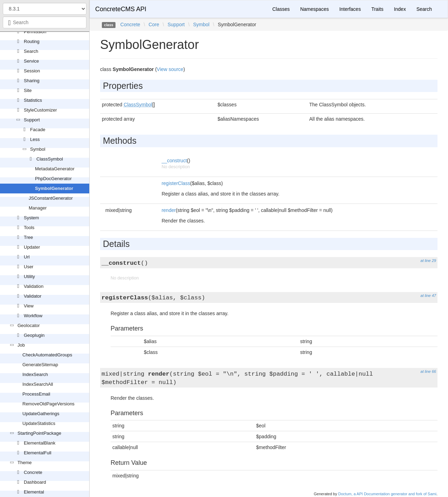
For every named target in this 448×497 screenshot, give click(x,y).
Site (28, 90)
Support (32, 120)
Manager (38, 208)
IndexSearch (35, 374)
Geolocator (29, 325)
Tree (28, 237)
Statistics (33, 100)
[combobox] (45, 22)
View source (170, 69)
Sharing (32, 81)
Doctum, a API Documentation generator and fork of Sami (387, 494)
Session (32, 71)
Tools (29, 228)
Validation (34, 286)
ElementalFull (38, 453)
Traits (377, 9)
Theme (24, 463)
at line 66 (428, 371)
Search (31, 51)
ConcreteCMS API (121, 9)
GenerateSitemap (40, 365)
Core (154, 24)
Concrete (33, 472)
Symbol (38, 149)
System (31, 218)
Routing (32, 41)
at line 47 (428, 296)
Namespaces (315, 9)
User (29, 267)
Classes (281, 9)
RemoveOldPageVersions (48, 404)
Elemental (34, 492)
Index (400, 9)
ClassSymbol (50, 159)
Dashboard (35, 482)
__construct (174, 161)
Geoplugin (34, 335)
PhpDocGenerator (53, 179)
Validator (33, 296)
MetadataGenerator (55, 169)
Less (35, 139)
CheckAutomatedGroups (47, 355)
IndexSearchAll (38, 384)
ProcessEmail (36, 394)
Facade (38, 130)
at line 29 (428, 261)
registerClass (176, 183)
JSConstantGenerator (51, 198)
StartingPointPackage (39, 433)
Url (27, 257)
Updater (32, 247)
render (169, 210)
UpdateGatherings (41, 414)
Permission (35, 32)
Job (21, 345)
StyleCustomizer (40, 110)
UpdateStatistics (39, 423)
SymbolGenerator (54, 188)
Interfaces (350, 9)
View (29, 306)
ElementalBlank (40, 443)
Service (31, 61)
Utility (29, 276)
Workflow (33, 316)
